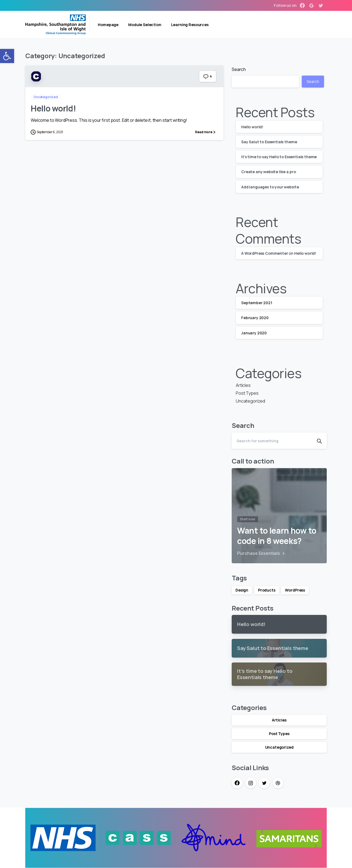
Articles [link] (243, 385)
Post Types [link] (247, 393)
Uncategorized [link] (250, 401)
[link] (7, 56)
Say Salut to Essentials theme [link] (269, 142)
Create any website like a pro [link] (268, 172)
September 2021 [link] (257, 303)
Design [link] (242, 590)
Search (239, 69)
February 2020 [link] (255, 318)
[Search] (272, 441)
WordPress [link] (295, 590)
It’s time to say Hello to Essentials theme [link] (279, 157)
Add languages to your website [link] (270, 187)
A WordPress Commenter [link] (265, 253)
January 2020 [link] (254, 333)
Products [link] (267, 590)
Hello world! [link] (53, 108)
